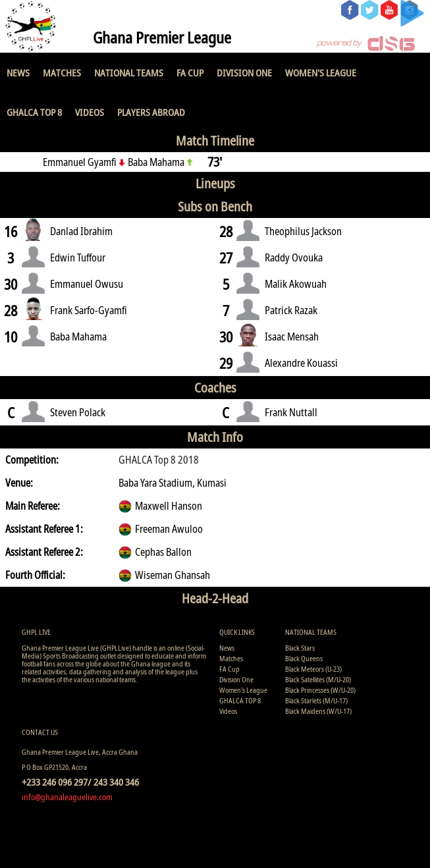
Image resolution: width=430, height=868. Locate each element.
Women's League (321, 72)
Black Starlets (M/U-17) (316, 700)
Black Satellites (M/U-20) (318, 679)
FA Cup (190, 72)
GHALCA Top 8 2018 (159, 460)
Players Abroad (151, 112)
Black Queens (304, 658)
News (18, 72)
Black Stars (300, 648)
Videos (90, 112)
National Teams (129, 72)
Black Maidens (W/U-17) (318, 711)
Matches (62, 72)
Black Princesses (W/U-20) (320, 690)
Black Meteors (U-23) (313, 669)
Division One (244, 72)
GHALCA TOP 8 (34, 112)
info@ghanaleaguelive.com (67, 797)
